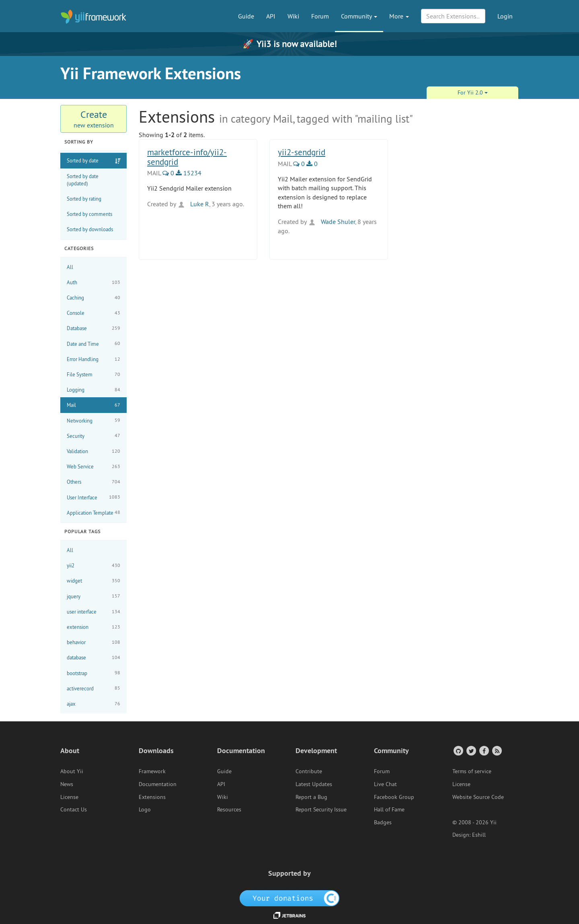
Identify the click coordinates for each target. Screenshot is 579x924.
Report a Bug (311, 797)
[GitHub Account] (458, 750)
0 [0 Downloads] (312, 164)
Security (93, 436)
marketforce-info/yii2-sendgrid (187, 157)
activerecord (93, 688)
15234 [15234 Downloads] (189, 173)
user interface (93, 612)
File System (93, 375)
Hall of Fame (389, 809)
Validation (93, 451)
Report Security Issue (321, 809)
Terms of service (472, 771)
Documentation (158, 784)
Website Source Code (478, 797)
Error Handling (93, 359)
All (70, 267)
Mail (93, 405)
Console (93, 313)
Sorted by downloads (90, 229)
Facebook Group (394, 797)
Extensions (152, 797)
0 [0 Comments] (168, 173)
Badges (383, 822)
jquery (93, 596)
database (93, 658)
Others (93, 482)
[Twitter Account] (471, 750)
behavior (93, 642)
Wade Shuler (332, 222)
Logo (145, 809)
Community (359, 16)
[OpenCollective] (290, 898)
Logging (93, 390)
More (399, 16)
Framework (152, 771)
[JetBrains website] (289, 915)
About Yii (72, 771)
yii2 (93, 566)
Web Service (93, 467)
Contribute (309, 771)
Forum (320, 16)
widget (93, 581)
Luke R (193, 204)
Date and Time (93, 344)
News (67, 784)
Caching (93, 298)
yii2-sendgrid (302, 152)
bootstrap (93, 673)
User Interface (93, 497)
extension (93, 627)
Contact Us (74, 809)
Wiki (293, 16)
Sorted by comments (89, 214)
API (271, 16)
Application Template (93, 512)
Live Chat (385, 784)
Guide (246, 16)
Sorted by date (83, 160)
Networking (93, 420)
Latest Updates (314, 784)
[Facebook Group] (484, 750)
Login (505, 16)
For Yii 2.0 (473, 92)
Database (93, 328)
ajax (93, 704)
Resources (229, 809)
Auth (93, 282)
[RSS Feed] (496, 750)
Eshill (479, 835)
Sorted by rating (84, 199)
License (69, 797)
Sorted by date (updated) (83, 180)
